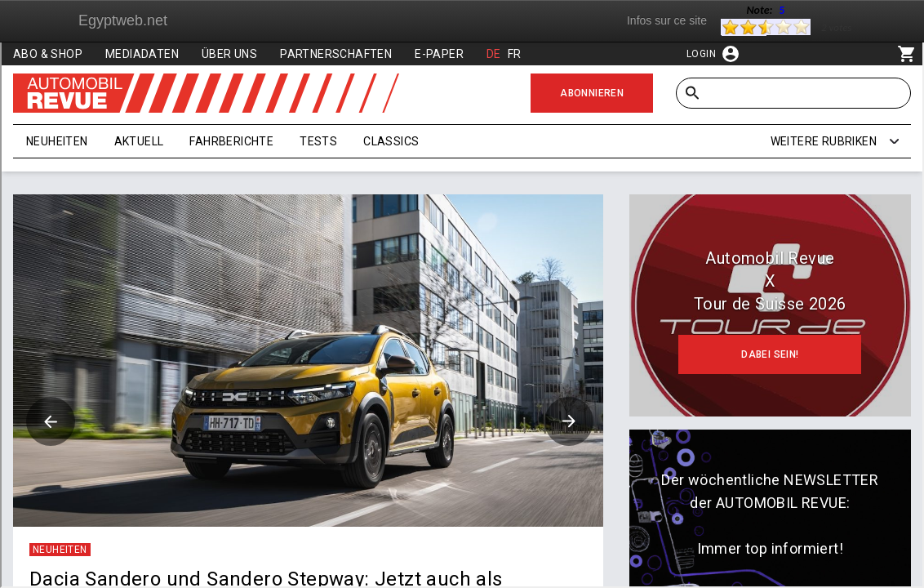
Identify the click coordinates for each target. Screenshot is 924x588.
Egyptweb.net (123, 20)
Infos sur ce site (667, 20)
